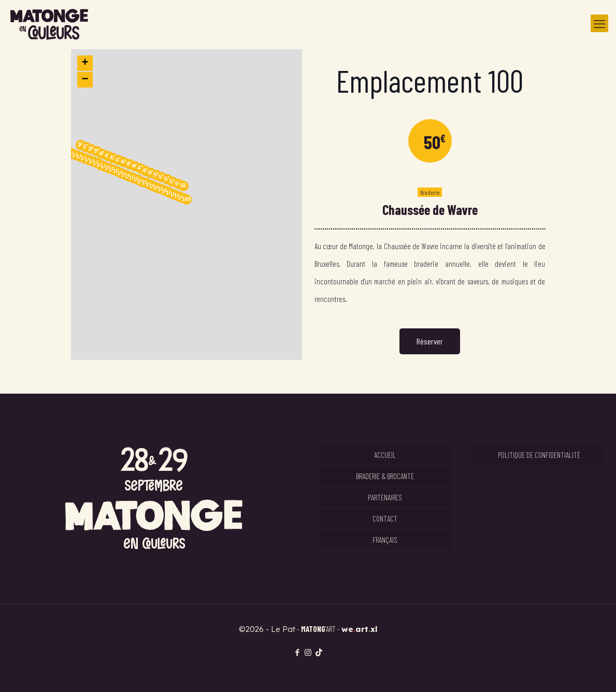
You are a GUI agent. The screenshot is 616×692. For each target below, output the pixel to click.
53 (172, 182)
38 (91, 149)
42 (113, 158)
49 (151, 173)
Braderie (430, 192)
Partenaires (385, 497)
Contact (385, 518)
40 (102, 154)
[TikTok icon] (319, 652)
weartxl (360, 629)
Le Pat (283, 629)
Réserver (430, 341)
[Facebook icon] (297, 652)
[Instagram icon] (308, 652)
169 (186, 199)
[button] (187, 205)
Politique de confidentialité (539, 455)
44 (124, 162)
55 (183, 186)
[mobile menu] (599, 23)
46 (134, 166)
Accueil (385, 455)
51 (161, 177)
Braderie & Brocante (385, 476)
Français (385, 540)
